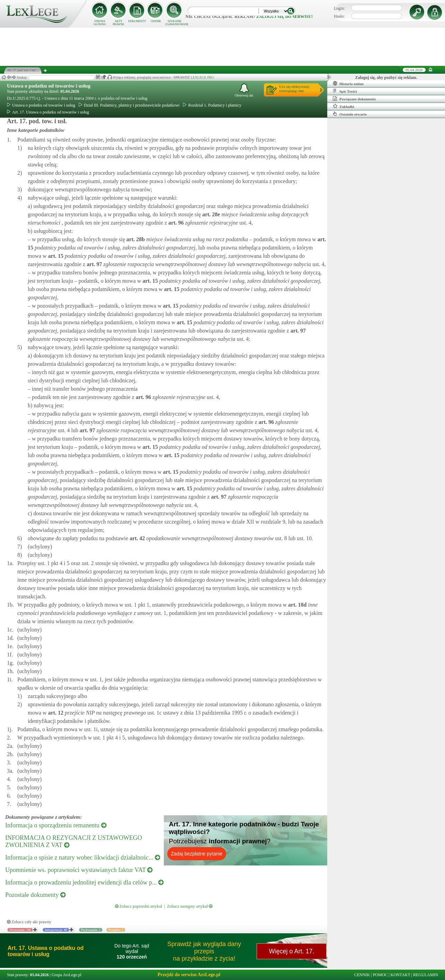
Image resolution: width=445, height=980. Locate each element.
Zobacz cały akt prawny (29, 922)
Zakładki (344, 106)
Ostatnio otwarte (350, 114)
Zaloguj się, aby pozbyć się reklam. (386, 78)
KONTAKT (400, 975)
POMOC (380, 975)
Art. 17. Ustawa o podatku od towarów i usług (48, 112)
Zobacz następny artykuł (190, 906)
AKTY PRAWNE (118, 23)
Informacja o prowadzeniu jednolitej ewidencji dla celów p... (84, 882)
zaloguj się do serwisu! (284, 17)
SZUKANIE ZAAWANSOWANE (175, 23)
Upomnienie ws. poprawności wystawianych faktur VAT (79, 870)
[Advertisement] (223, 47)
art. (211, 214)
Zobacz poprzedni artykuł (139, 906)
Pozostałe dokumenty (35, 895)
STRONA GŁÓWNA (100, 23)
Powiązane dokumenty (354, 99)
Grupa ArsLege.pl (66, 975)
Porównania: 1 (91, 930)
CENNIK (156, 21)
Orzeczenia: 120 (20, 930)
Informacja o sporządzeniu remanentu (56, 825)
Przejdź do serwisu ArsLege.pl (189, 975)
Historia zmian (348, 83)
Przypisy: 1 (116, 930)
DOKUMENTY (137, 21)
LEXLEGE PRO (202, 77)
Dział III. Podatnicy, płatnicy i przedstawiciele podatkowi (129, 105)
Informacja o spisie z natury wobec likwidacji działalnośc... (83, 857)
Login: (339, 8)
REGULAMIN (426, 975)
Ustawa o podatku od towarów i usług (49, 86)
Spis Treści (345, 91)
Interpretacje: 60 (56, 930)
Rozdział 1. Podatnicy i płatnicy (212, 105)
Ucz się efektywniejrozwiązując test (294, 89)
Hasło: (339, 16)
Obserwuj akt (244, 90)
